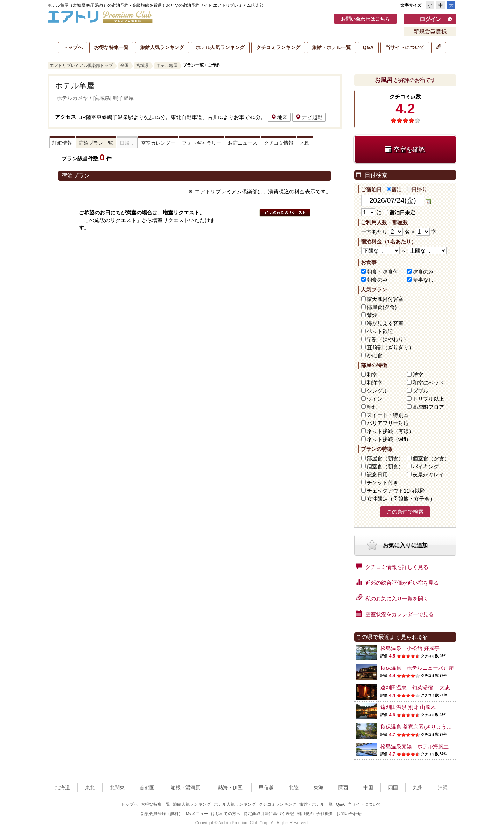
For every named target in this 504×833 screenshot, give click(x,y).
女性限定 (401, 499)
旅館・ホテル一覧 (331, 47)
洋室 (418, 375)
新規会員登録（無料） (162, 814)
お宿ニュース (243, 143)
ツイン (375, 399)
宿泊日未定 (400, 212)
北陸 (294, 787)
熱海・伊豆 (230, 787)
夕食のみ (423, 272)
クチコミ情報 (279, 143)
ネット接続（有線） (390, 431)
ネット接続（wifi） (389, 439)
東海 (318, 787)
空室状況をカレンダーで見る (395, 614)
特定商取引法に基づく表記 (269, 814)
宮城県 (142, 66)
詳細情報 (62, 143)
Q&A (368, 47)
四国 (393, 787)
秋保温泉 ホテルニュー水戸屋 (417, 668)
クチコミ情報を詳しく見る (392, 566)
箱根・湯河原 (185, 787)
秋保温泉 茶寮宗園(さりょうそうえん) (425, 727)
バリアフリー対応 (388, 423)
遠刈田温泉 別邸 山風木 (408, 707)
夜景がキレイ (428, 474)
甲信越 (266, 787)
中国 (368, 787)
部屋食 (385, 458)
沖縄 (443, 787)
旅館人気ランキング (162, 47)
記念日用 (377, 474)
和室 (372, 375)
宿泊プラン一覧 (96, 143)
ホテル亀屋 (167, 66)
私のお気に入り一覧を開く (392, 598)
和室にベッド (428, 383)
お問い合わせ (349, 814)
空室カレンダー (158, 143)
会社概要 (325, 814)
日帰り (417, 189)
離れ (372, 407)
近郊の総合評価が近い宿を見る (397, 582)
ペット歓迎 (380, 331)
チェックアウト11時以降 (396, 491)
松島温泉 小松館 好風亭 (410, 648)
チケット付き (383, 483)
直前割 (390, 347)
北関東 (117, 787)
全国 (125, 66)
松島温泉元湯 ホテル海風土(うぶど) (424, 746)
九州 (418, 787)
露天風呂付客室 (385, 299)
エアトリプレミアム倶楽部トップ (81, 66)
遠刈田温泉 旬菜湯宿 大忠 (415, 687)
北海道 (63, 787)
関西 (343, 787)
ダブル (421, 391)
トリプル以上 (428, 399)
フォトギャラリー (202, 143)
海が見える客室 (385, 323)
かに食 (375, 355)
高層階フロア (428, 407)
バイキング (426, 466)
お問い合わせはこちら (365, 19)
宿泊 (394, 189)
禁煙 (372, 315)
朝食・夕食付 (383, 272)
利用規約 (305, 814)
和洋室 (375, 383)
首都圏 (147, 787)
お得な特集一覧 (111, 47)
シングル (377, 391)
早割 (388, 339)
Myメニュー (197, 814)
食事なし (423, 280)
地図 (279, 117)
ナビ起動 (309, 117)
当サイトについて (405, 47)
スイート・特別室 (388, 415)
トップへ (73, 47)
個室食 (431, 458)
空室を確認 (405, 149)
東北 (90, 787)
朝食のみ (377, 280)
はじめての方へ (226, 814)
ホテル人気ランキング (220, 47)
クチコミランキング (278, 47)
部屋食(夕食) (382, 307)
